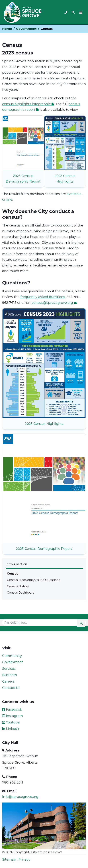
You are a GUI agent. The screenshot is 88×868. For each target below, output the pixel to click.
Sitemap (9, 859)
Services (9, 668)
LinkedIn (11, 729)
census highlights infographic (28, 104)
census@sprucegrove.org (54, 302)
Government (26, 29)
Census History (18, 586)
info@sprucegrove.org (20, 797)
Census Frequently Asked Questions (33, 580)
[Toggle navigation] (73, 12)
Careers (8, 681)
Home (7, 29)
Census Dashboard (21, 592)
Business (10, 675)
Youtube (11, 722)
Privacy (24, 859)
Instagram (13, 716)
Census (13, 573)
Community (12, 656)
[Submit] (81, 623)
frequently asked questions (43, 297)
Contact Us (11, 688)
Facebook (12, 709)
